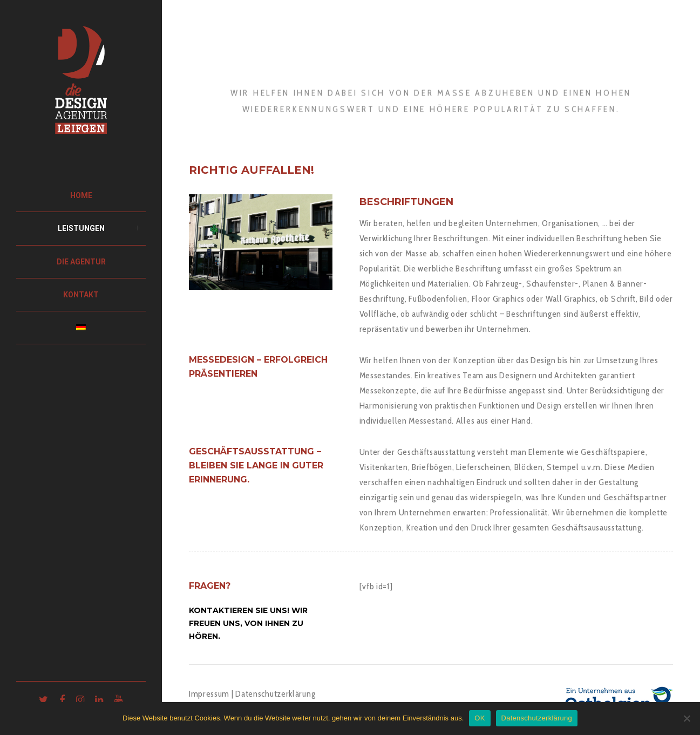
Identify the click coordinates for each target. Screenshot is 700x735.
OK (480, 718)
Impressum (209, 694)
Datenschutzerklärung (275, 694)
